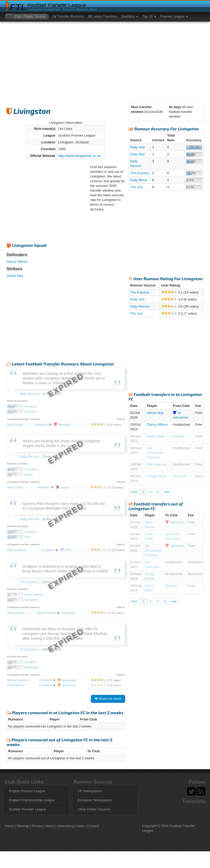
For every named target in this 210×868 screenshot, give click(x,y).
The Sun (136, 187)
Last (167, 492)
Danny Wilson (17, 262)
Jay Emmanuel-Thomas (156, 453)
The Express (140, 173)
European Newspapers (95, 800)
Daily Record (140, 306)
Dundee (171, 586)
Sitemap (23, 826)
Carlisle (178, 436)
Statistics (130, 16)
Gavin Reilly (156, 436)
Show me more (108, 699)
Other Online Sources (94, 809)
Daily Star (137, 147)
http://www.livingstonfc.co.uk (80, 156)
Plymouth (180, 476)
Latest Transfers (103, 16)
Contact (93, 826)
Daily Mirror (139, 180)
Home (9, 826)
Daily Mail (137, 154)
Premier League (174, 16)
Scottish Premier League (27, 809)
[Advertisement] (105, 61)
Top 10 (149, 16)
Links (80, 826)
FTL (18, 7)
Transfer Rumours (68, 16)
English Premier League (27, 791)
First (134, 492)
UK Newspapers (90, 791)
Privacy (37, 826)
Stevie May (15, 276)
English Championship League (32, 800)
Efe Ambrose (157, 464)
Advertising (65, 826)
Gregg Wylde (157, 476)
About (50, 826)
